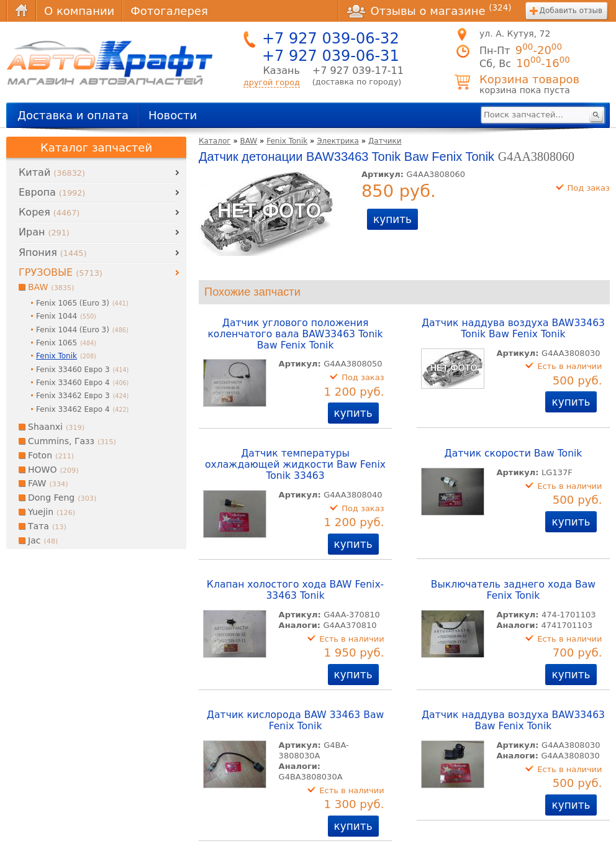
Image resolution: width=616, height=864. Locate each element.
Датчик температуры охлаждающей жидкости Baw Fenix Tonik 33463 (295, 465)
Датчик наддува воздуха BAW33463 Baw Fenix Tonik (513, 721)
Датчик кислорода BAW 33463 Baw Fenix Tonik (295, 721)
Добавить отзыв (571, 11)
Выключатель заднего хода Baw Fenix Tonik (513, 590)
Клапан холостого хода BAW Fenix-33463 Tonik (295, 590)
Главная (21, 11)
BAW (249, 141)
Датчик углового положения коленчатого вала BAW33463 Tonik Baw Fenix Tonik (295, 334)
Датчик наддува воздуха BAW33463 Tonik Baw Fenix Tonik (513, 329)
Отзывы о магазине (429, 11)
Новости (173, 115)
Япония (52, 252)
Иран (44, 232)
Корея (49, 212)
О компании (79, 11)
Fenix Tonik (287, 141)
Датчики (385, 141)
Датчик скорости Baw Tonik (514, 453)
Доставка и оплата (73, 115)
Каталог (215, 141)
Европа (52, 192)
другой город (272, 82)
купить (392, 219)
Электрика (338, 141)
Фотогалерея (169, 11)
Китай (52, 172)
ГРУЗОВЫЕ (61, 272)
